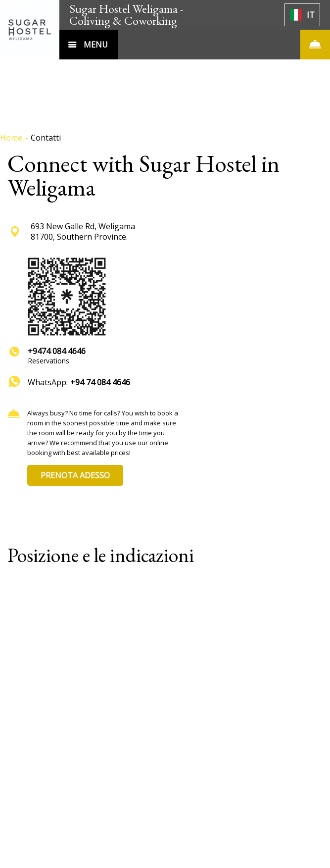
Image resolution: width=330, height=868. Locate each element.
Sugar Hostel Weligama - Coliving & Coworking (126, 15)
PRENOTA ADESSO (75, 475)
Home (12, 138)
